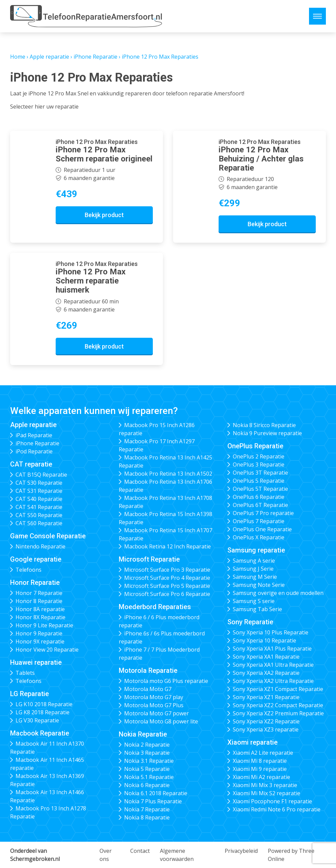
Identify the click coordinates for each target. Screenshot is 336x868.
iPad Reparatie (34, 435)
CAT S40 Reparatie (39, 499)
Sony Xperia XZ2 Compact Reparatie (278, 705)
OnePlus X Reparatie (259, 537)
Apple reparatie (49, 57)
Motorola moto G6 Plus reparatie (166, 681)
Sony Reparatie (250, 622)
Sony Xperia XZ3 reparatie (266, 729)
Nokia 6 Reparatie (147, 785)
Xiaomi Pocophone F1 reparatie (272, 801)
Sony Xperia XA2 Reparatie (266, 673)
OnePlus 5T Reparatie (260, 489)
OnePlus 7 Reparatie (259, 521)
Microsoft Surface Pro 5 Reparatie (167, 586)
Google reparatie (36, 559)
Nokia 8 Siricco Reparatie (264, 425)
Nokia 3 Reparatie (147, 753)
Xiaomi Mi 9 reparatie (260, 769)
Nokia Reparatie (143, 734)
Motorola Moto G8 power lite (161, 721)
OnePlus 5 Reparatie (259, 481)
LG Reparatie (30, 694)
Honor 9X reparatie (40, 641)
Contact (140, 851)
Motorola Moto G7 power (157, 713)
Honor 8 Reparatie (39, 601)
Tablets (25, 673)
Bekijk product (104, 215)
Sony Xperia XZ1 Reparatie (266, 697)
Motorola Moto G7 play (154, 697)
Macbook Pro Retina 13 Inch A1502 (168, 474)
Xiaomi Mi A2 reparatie (261, 777)
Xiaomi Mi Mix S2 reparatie (267, 793)
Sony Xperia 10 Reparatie (264, 640)
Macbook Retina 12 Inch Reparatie (167, 546)
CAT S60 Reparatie (39, 523)
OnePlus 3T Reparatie (260, 473)
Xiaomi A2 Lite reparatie (263, 753)
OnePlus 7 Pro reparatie (263, 513)
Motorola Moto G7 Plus (154, 705)
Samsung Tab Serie (257, 609)
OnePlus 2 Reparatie (259, 456)
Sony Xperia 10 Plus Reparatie (271, 632)
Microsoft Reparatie (149, 559)
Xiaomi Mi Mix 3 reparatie (265, 785)
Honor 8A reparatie (40, 609)
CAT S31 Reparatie (39, 491)
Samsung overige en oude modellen (278, 593)
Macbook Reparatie (40, 733)
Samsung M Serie (255, 577)
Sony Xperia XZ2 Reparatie (266, 721)
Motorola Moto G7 (148, 689)
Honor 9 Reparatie (39, 633)
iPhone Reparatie (95, 57)
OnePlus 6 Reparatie (259, 497)
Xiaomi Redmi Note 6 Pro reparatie (277, 809)
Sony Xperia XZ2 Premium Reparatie (278, 713)
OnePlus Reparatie (255, 446)
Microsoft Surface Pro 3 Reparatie (167, 570)
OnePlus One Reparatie (262, 529)
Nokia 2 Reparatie (147, 745)
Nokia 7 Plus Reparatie (153, 801)
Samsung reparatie (256, 550)
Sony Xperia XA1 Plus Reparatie (272, 649)
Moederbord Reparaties (155, 607)
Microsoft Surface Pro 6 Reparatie (167, 594)
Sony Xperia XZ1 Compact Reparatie (278, 689)
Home (18, 57)
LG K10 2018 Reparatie (44, 704)
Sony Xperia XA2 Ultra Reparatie (273, 681)
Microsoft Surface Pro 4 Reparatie (167, 578)
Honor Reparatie (35, 582)
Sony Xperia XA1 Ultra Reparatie (273, 665)
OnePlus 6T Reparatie (260, 505)
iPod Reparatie (34, 451)
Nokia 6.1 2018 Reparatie (156, 793)
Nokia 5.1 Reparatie (149, 777)
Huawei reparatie (36, 662)
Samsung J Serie (253, 569)
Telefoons (29, 570)
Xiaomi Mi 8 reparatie (260, 761)
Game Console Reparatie (48, 536)
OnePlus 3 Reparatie (259, 465)
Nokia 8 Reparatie (147, 817)
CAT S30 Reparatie (39, 483)
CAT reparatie (31, 464)
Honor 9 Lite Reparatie (44, 625)
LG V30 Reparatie (37, 720)
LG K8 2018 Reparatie (43, 712)
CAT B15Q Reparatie (41, 475)
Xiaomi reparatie (253, 742)
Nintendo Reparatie (40, 546)
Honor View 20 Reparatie (47, 650)
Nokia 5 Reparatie (147, 769)
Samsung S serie (254, 601)
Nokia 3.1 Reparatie (149, 761)
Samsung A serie (254, 561)
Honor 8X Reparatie (40, 617)
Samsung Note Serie (259, 585)
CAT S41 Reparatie (39, 507)
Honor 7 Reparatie (39, 593)
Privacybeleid (241, 851)
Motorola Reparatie (148, 670)
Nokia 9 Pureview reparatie (267, 433)
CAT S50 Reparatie (39, 515)
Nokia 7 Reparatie (147, 809)
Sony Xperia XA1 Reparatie (266, 657)
